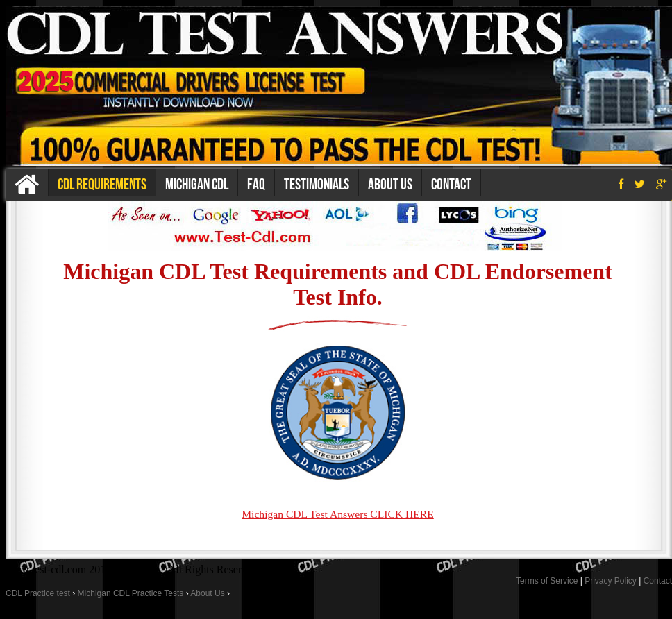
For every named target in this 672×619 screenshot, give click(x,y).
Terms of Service (547, 581)
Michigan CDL (197, 184)
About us (390, 184)
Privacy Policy (611, 581)
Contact (451, 184)
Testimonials (317, 184)
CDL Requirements (102, 184)
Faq (256, 184)
